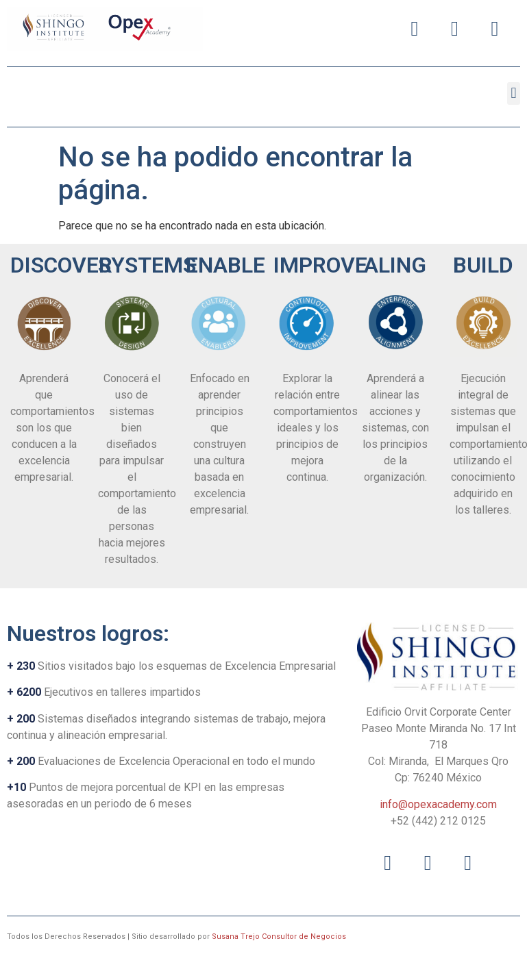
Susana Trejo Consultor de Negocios (279, 937)
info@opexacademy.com (438, 804)
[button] (514, 93)
